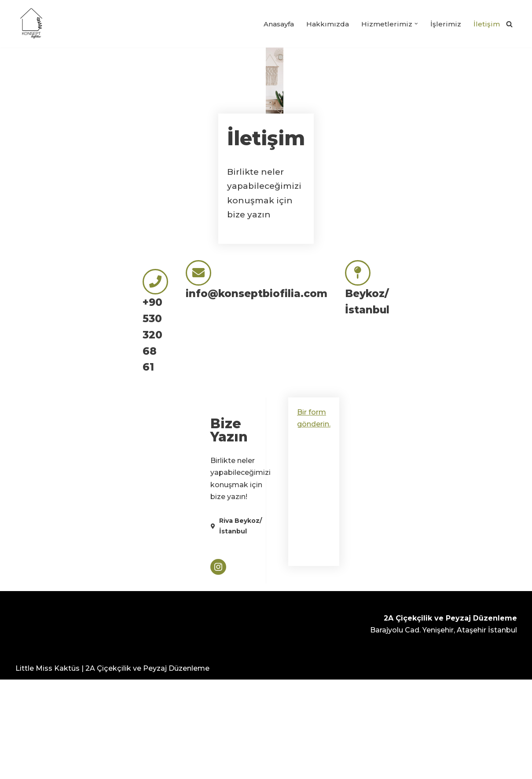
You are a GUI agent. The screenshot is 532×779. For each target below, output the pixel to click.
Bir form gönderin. (324, 545)
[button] (418, 24)
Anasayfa (279, 24)
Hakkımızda (330, 24)
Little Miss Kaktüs (48, 768)
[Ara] (509, 24)
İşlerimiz (447, 24)
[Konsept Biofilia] (31, 24)
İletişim (487, 24)
